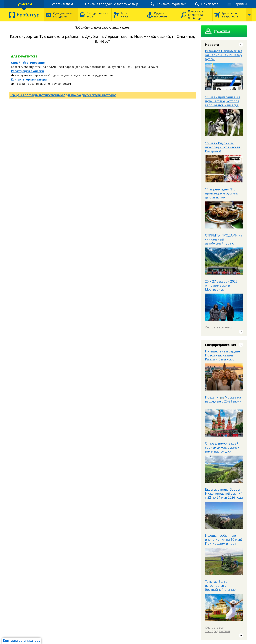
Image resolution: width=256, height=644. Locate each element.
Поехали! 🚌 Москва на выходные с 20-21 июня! (224, 399)
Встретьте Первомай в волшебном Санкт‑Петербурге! (224, 55)
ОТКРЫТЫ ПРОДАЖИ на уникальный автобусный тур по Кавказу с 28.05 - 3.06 (224, 241)
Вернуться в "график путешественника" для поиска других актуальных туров (63, 95)
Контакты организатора (22, 641)
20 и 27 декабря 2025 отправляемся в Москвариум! (221, 285)
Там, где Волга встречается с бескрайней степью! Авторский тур (221, 588)
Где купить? (222, 31)
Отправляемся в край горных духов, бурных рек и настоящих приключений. (222, 449)
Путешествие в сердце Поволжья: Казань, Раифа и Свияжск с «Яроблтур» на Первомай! (222, 359)
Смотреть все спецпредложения (218, 629)
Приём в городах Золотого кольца (112, 4)
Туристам (24, 4)
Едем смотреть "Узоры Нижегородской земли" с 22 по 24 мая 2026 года (224, 493)
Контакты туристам (171, 4)
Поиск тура (210, 4)
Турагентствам (62, 4)
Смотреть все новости (220, 327)
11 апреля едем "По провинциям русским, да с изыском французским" (222, 195)
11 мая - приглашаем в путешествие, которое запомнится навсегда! (223, 101)
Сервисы (240, 4)
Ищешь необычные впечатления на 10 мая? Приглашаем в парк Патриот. (224, 541)
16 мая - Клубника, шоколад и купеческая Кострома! (222, 147)
